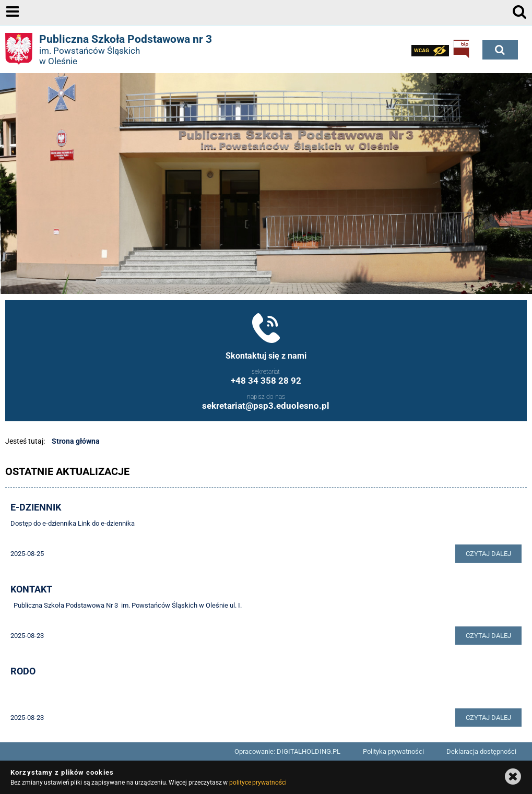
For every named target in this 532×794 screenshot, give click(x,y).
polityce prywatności (258, 783)
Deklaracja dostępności (481, 751)
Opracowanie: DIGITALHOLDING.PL (287, 751)
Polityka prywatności (393, 751)
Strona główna (76, 441)
